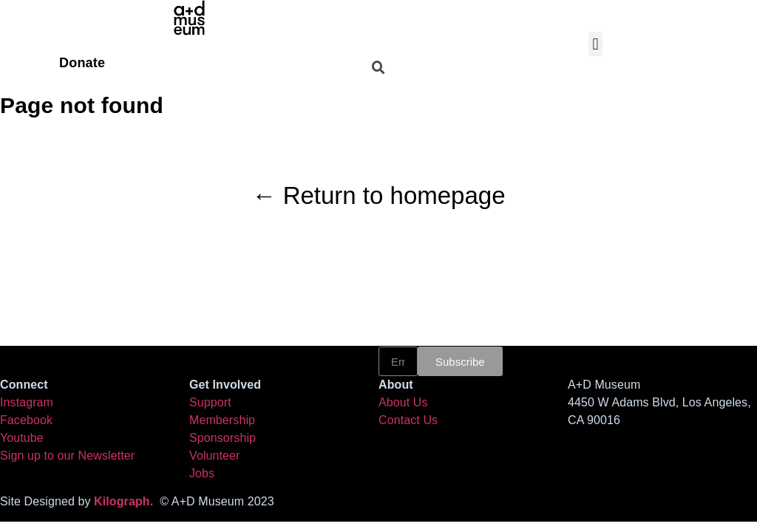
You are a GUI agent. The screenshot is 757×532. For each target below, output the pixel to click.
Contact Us (408, 420)
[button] (595, 44)
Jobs (202, 473)
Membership (222, 420)
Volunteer (215, 456)
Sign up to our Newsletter (67, 456)
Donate (82, 63)
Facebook (26, 420)
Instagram (27, 402)
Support (210, 402)
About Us (403, 402)
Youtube (22, 438)
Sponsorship (223, 438)
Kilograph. (127, 501)
